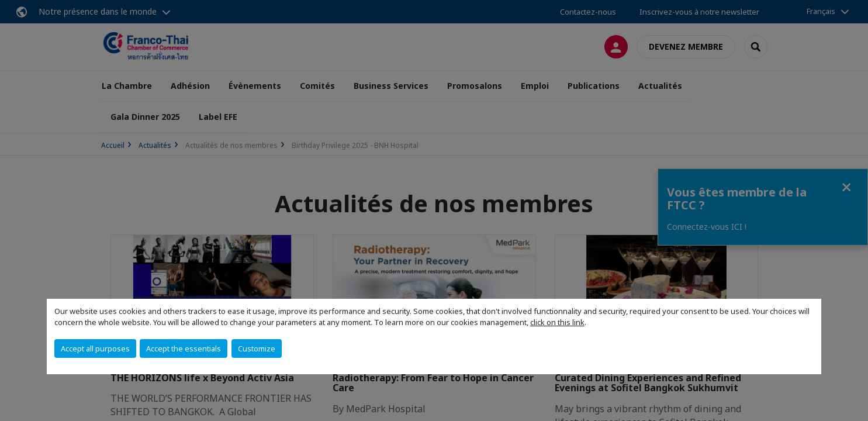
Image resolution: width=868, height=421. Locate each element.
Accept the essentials (184, 348)
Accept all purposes (95, 348)
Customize (257, 348)
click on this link (557, 322)
